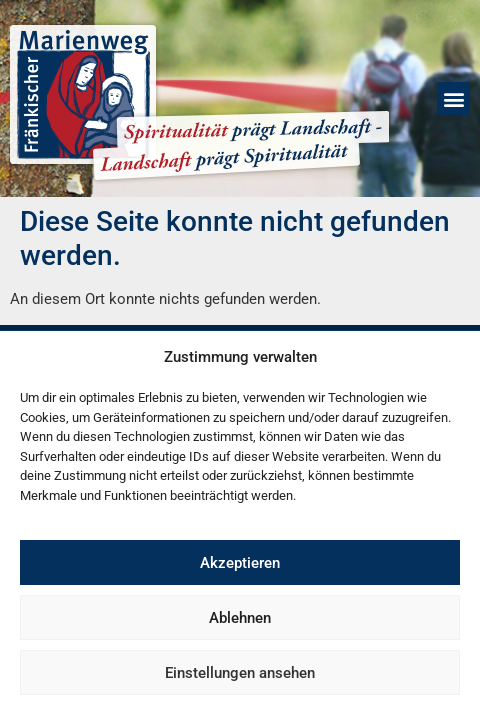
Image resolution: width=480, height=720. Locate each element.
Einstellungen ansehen (240, 673)
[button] (453, 98)
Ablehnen (240, 618)
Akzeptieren (240, 563)
